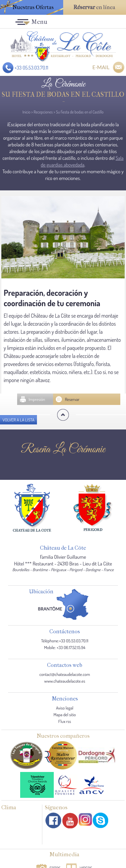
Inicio (27, 112)
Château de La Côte (63, 548)
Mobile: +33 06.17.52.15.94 (65, 647)
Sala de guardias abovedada (82, 161)
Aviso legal (65, 708)
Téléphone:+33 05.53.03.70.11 (65, 641)
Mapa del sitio (65, 715)
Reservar (72, 399)
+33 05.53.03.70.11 (31, 68)
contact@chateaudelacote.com (65, 674)
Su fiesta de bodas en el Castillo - (63, 98)
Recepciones (43, 112)
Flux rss (65, 721)
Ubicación (41, 592)
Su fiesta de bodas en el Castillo (80, 112)
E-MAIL (101, 67)
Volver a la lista (18, 420)
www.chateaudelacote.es (65, 681)
